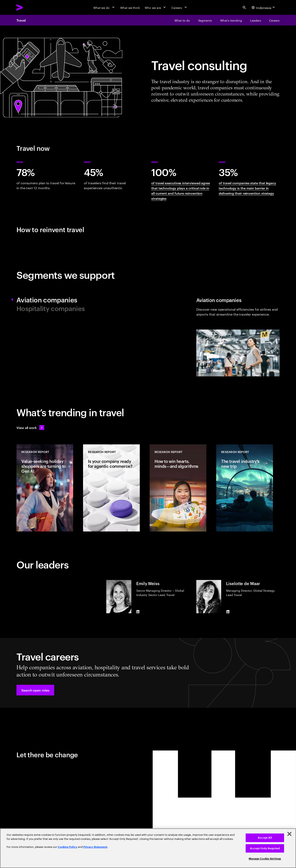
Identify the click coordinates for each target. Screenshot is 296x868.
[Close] (289, 834)
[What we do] (104, 7)
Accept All (265, 838)
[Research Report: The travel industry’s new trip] (245, 488)
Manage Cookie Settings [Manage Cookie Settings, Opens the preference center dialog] (265, 859)
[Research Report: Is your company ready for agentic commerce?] (111, 488)
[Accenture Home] (29, 7)
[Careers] (180, 7)
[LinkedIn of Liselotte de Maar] (228, 612)
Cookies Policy (68, 847)
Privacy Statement (95, 847)
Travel (21, 20)
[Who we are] (156, 7)
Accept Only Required (265, 848)
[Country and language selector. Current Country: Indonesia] (264, 7)
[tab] (81, 300)
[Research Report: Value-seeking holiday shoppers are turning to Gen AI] (45, 488)
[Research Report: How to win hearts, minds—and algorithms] (178, 488)
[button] (35, 690)
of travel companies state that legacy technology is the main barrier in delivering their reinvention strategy (247, 188)
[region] (148, 848)
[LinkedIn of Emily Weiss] (138, 612)
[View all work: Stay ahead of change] (30, 428)
